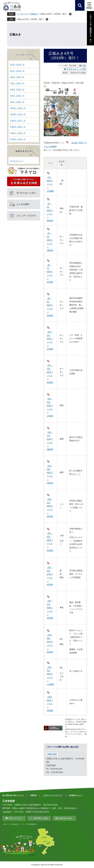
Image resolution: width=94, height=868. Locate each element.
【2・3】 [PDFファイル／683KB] (50, 212)
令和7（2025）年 (17, 71)
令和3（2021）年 (17, 96)
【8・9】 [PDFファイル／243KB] (50, 307)
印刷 (84, 66)
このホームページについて (53, 795)
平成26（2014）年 (18, 139)
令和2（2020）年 (17, 102)
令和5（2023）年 (17, 83)
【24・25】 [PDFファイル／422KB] (50, 576)
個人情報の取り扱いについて (13, 795)
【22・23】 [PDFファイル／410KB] (50, 542)
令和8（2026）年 (17, 65)
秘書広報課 (52, 754)
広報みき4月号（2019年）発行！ (31, 19)
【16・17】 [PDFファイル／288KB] (50, 441)
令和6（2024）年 (17, 77)
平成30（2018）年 (18, 114)
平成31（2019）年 (18, 108)
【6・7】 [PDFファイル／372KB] (50, 274)
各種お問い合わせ (66, 818)
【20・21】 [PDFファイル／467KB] (50, 508)
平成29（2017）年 (18, 121)
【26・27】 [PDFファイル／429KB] (50, 609)
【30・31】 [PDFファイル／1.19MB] (50, 676)
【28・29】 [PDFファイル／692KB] (50, 644)
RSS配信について (76, 795)
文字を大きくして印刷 (76, 69)
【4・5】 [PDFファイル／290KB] (50, 242)
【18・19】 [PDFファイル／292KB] (50, 474)
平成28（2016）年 (18, 127)
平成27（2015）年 (18, 133)
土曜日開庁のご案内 (40, 818)
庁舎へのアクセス (15, 818)
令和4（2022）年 (17, 90)
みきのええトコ (24, 151)
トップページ (22, 14)
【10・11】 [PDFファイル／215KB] (50, 340)
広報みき (34, 14)
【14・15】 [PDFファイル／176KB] (50, 407)
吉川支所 (7, 812)
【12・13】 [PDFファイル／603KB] (50, 374)
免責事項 (33, 795)
